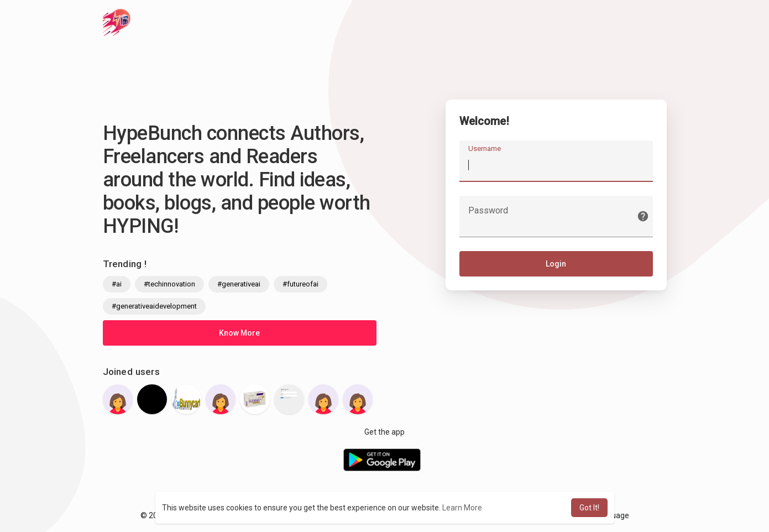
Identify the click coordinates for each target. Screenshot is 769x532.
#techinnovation (169, 284)
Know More (239, 333)
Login (556, 264)
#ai (117, 284)
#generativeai (239, 284)
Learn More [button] (462, 508)
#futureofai (300, 284)
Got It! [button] (589, 508)
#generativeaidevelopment (154, 306)
